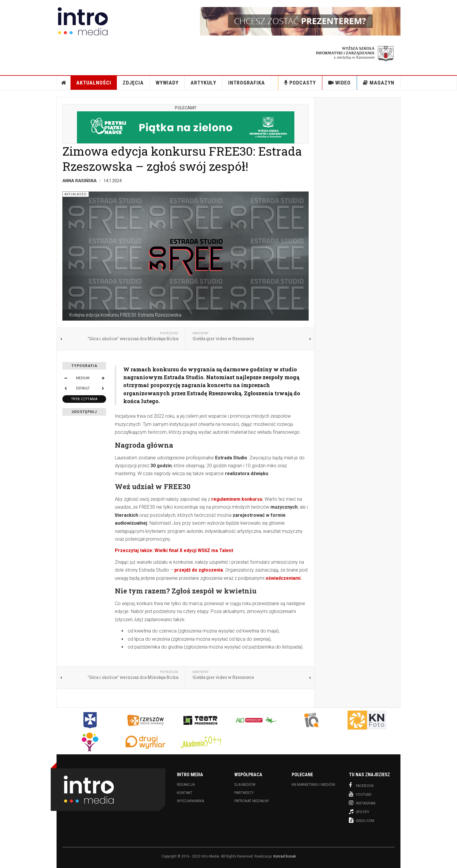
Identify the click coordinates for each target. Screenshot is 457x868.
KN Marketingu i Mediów (313, 785)
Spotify (359, 811)
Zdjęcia (133, 83)
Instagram (362, 803)
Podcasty (300, 83)
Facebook (361, 785)
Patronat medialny (252, 801)
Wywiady (167, 83)
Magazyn (379, 83)
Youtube (360, 794)
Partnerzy (244, 793)
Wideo (339, 83)
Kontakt (185, 793)
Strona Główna (64, 83)
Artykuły (203, 83)
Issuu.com (362, 820)
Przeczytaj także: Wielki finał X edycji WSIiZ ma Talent (174, 550)
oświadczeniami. (284, 578)
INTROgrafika (247, 83)
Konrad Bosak (285, 856)
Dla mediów (245, 785)
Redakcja (186, 785)
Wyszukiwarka (190, 801)
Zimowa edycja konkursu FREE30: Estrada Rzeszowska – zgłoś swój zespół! (182, 158)
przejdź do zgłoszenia (199, 570)
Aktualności (94, 83)
